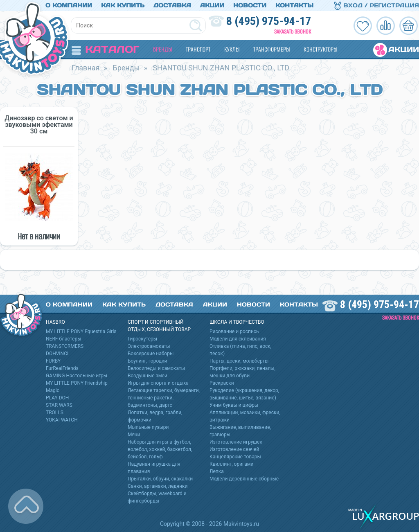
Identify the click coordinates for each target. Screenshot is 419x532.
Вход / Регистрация (376, 5)
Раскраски (222, 383)
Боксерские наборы (151, 354)
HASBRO (55, 322)
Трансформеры (271, 49)
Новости (250, 5)
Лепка (217, 471)
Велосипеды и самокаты (156, 368)
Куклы (232, 49)
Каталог (105, 49)
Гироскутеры (142, 339)
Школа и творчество (237, 322)
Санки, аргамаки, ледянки (158, 486)
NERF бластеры (64, 339)
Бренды (162, 49)
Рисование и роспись (234, 331)
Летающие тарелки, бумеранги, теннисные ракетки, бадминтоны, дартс (164, 398)
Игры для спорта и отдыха (158, 383)
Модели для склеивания (238, 339)
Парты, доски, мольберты (239, 361)
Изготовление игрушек (236, 442)
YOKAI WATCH (62, 420)
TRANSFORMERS (65, 346)
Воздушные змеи (148, 376)
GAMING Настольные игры (77, 376)
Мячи (134, 435)
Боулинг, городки (148, 361)
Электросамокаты (149, 346)
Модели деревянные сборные (244, 479)
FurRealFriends (62, 368)
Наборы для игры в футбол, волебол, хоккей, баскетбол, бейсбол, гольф (160, 449)
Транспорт (198, 49)
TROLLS (55, 413)
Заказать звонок (293, 32)
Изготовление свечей (234, 449)
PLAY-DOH (57, 398)
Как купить (123, 5)
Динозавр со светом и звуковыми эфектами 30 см (39, 125)
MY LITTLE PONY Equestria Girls (81, 331)
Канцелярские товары (235, 457)
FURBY (53, 361)
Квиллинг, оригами (232, 464)
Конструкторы (320, 49)
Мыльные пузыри (148, 427)
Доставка (172, 5)
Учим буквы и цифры (234, 405)
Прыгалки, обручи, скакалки (160, 479)
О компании (69, 5)
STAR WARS (59, 405)
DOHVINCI (57, 354)
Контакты (294, 5)
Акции (212, 5)
